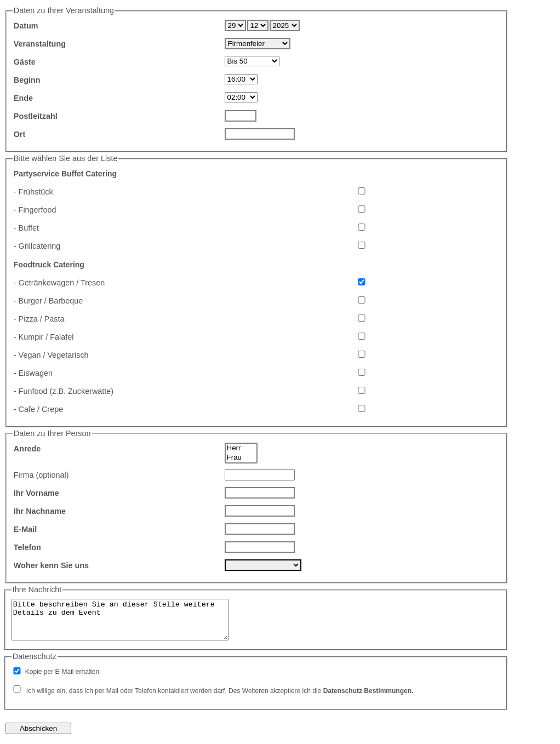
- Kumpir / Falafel (44, 337)
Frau (241, 458)
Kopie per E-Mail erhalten (62, 672)
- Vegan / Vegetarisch (51, 355)
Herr (241, 448)
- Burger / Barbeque (48, 301)
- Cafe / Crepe (38, 409)
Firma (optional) (41, 475)
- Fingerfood (35, 210)
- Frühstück (33, 192)
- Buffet (26, 228)
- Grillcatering (37, 246)
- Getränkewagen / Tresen (59, 283)
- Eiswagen (33, 373)
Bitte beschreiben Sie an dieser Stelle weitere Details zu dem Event (120, 620)
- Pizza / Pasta (39, 319)
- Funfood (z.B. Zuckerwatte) (64, 391)
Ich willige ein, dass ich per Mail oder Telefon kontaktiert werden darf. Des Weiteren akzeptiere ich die (220, 691)
